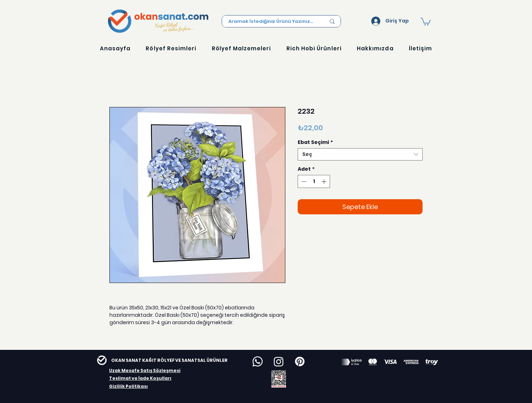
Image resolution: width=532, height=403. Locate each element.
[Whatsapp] (258, 361)
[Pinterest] (300, 361)
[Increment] (325, 181)
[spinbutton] (314, 181)
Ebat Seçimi (315, 142)
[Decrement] (303, 181)
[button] (426, 21)
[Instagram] (279, 361)
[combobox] (360, 154)
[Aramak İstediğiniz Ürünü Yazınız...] (272, 21)
